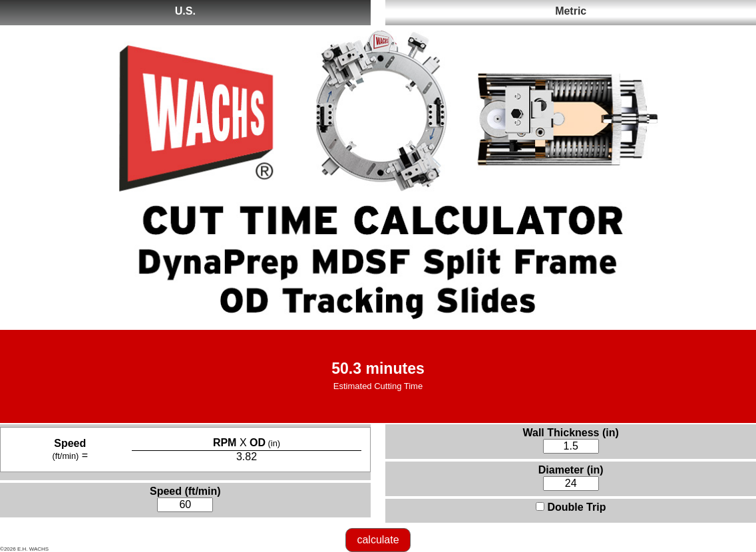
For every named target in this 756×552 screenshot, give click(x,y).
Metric (571, 11)
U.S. (185, 11)
